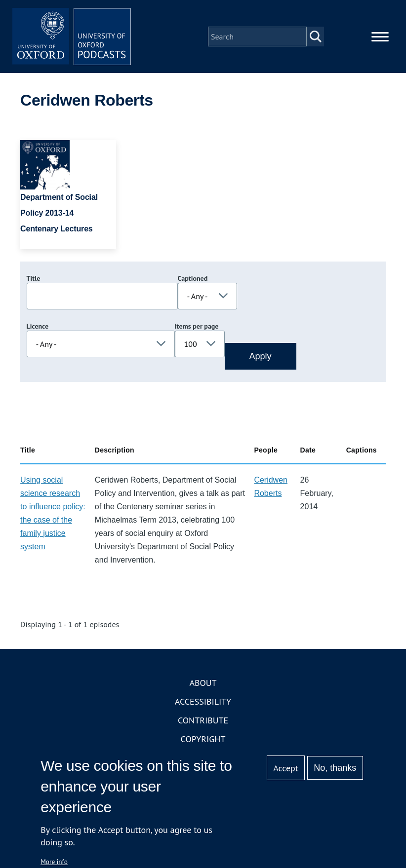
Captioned (193, 278)
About (203, 683)
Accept (286, 768)
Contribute (203, 720)
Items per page (197, 326)
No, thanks (335, 768)
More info (54, 862)
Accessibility (203, 701)
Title (34, 278)
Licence (38, 326)
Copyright (203, 739)
